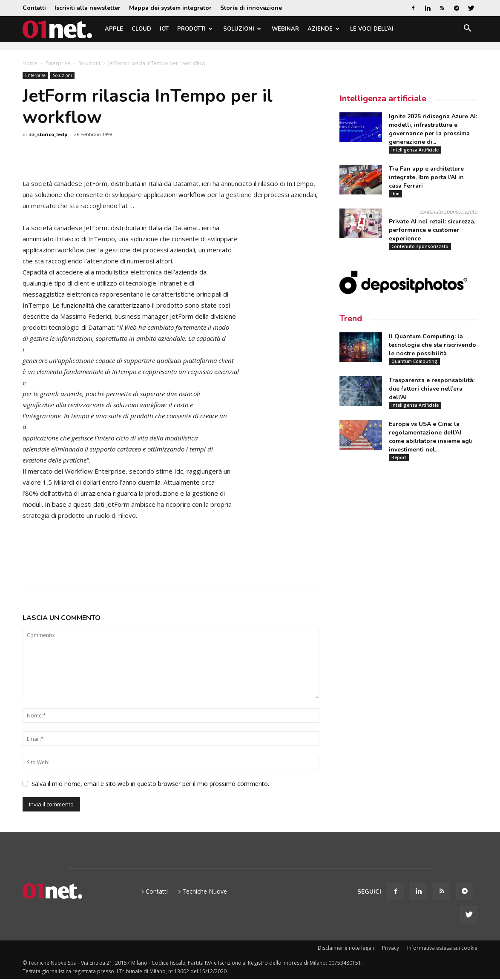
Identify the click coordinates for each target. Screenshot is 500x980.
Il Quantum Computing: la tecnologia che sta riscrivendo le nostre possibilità (432, 345)
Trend (351, 319)
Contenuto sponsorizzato (420, 246)
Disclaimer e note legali (346, 948)
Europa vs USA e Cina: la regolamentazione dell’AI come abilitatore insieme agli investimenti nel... (431, 437)
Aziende (323, 29)
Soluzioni (242, 29)
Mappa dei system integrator (170, 8)
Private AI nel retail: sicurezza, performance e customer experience (432, 230)
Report (399, 457)
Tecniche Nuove (205, 891)
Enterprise (58, 63)
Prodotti (195, 29)
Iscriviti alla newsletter (88, 8)
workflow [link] (192, 194)
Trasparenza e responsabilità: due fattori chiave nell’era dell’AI (432, 389)
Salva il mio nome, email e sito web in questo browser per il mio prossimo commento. (150, 784)
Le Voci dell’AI (372, 29)
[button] (467, 30)
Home (30, 63)
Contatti (34, 8)
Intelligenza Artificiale (415, 150)
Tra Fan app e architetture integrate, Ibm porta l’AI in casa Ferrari (426, 177)
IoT (164, 29)
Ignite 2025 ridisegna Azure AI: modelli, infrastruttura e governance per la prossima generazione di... (433, 129)
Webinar (285, 29)
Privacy (391, 948)
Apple (114, 29)
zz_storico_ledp (48, 134)
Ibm (395, 194)
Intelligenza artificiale (383, 99)
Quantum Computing (414, 361)
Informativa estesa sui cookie (442, 948)
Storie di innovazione (251, 8)
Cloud (141, 29)
